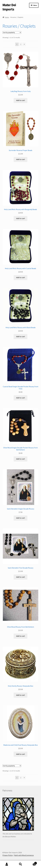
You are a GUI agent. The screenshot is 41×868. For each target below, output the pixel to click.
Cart (32, 863)
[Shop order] (12, 32)
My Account (7, 864)
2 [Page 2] (21, 44)
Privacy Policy (8, 855)
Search (20, 864)
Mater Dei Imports (9, 7)
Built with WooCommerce (24, 855)
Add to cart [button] (21, 100)
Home (7, 17)
